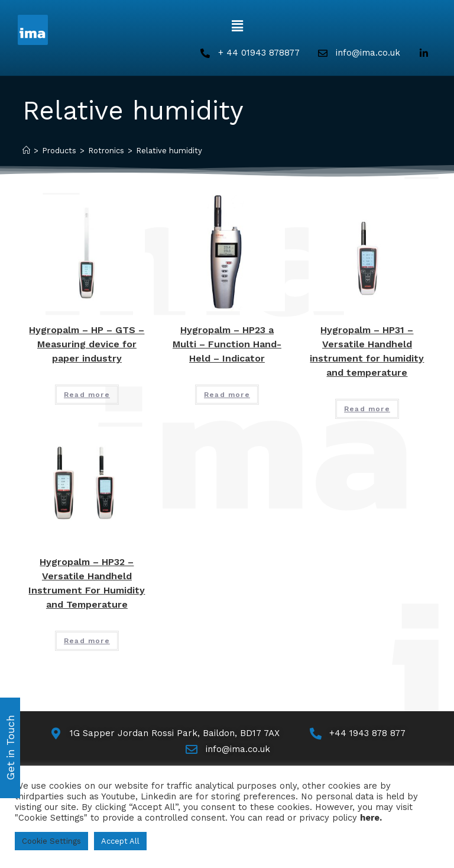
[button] (237, 26)
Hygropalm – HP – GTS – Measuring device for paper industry (87, 344)
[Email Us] (227, 749)
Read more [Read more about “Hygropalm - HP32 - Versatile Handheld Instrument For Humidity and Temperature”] (87, 641)
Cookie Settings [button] (51, 841)
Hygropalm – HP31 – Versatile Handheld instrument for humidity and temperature (367, 351)
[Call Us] (357, 733)
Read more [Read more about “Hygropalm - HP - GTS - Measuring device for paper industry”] (87, 395)
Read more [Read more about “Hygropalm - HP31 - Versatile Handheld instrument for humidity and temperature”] (367, 409)
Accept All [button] (120, 841)
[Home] (26, 151)
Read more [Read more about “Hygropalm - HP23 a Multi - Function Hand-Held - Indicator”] (227, 395)
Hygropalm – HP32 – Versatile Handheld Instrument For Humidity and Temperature (87, 583)
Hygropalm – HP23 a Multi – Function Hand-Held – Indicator (227, 344)
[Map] (164, 733)
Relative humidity (169, 151)
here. (371, 818)
